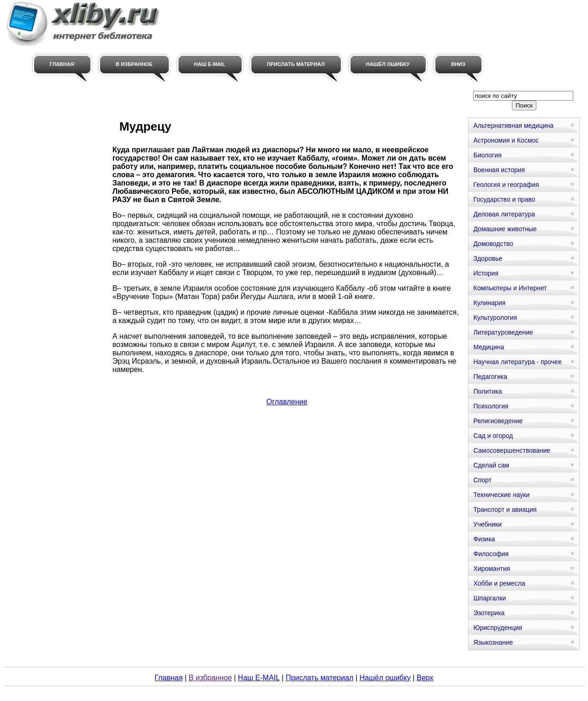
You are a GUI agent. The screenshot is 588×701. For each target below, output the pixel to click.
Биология (487, 155)
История (486, 273)
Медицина (489, 347)
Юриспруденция (498, 628)
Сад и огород (493, 436)
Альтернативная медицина (513, 126)
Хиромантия (492, 569)
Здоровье (488, 258)
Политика (487, 391)
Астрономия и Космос (506, 140)
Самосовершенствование (512, 450)
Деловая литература (504, 214)
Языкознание (493, 642)
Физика (484, 539)
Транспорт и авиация (505, 509)
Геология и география (506, 185)
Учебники (487, 524)
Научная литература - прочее (517, 362)
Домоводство (493, 244)
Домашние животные (505, 229)
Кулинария (489, 303)
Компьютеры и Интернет (510, 288)
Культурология (495, 318)
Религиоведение (498, 421)
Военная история (499, 170)
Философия (491, 554)
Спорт (482, 480)
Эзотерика (489, 613)
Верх (425, 678)
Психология (491, 406)
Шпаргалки (490, 598)
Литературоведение (503, 332)
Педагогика (490, 377)
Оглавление (287, 402)
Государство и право (504, 199)
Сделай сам (491, 465)
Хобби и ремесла (499, 583)
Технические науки (501, 495)
